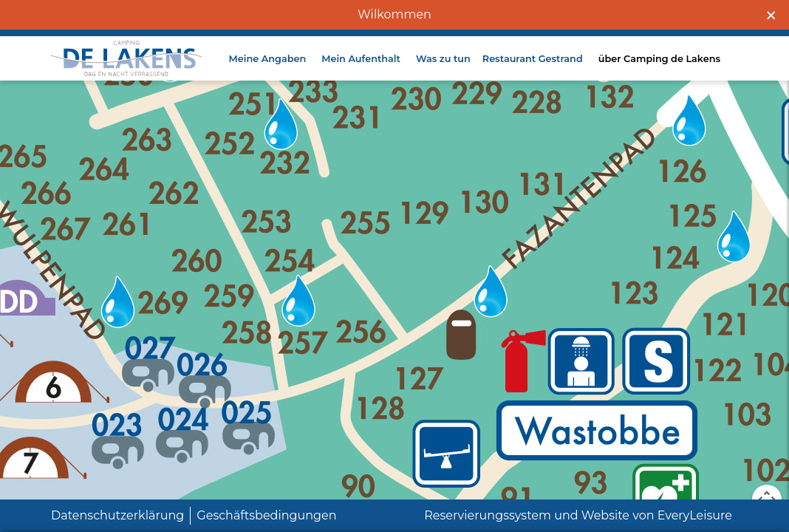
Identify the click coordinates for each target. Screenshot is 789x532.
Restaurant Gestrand (533, 71)
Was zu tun (443, 71)
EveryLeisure (695, 515)
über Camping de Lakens (659, 71)
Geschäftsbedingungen (266, 515)
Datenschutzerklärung (117, 515)
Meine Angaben (268, 71)
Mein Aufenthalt (361, 71)
